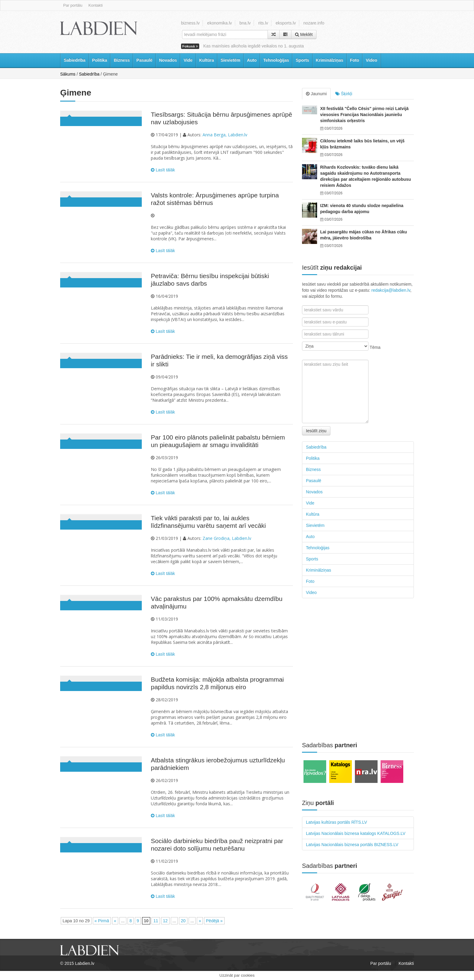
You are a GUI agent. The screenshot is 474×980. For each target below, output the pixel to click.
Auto (252, 60)
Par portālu (73, 5)
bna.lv (245, 23)
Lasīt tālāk (163, 170)
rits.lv (263, 23)
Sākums (68, 74)
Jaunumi (316, 94)
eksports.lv (286, 23)
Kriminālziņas (330, 60)
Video (372, 60)
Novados (168, 60)
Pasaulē (144, 60)
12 (165, 921)
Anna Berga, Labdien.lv (225, 135)
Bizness (122, 60)
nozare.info (314, 23)
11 (156, 921)
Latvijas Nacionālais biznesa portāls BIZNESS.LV (352, 845)
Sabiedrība (75, 60)
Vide (188, 60)
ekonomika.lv (219, 23)
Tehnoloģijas (276, 60)
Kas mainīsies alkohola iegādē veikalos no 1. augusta (254, 46)
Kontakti (96, 5)
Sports (302, 60)
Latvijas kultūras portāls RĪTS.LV (336, 822)
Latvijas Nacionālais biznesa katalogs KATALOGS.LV (356, 833)
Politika (100, 60)
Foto (355, 60)
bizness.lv (190, 23)
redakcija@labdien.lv (391, 290)
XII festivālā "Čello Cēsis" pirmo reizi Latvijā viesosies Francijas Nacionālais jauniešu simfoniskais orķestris (364, 115)
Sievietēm (231, 60)
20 (183, 921)
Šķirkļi (344, 94)
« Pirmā (102, 921)
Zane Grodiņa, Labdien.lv (227, 538)
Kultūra (207, 60)
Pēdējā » (214, 921)
